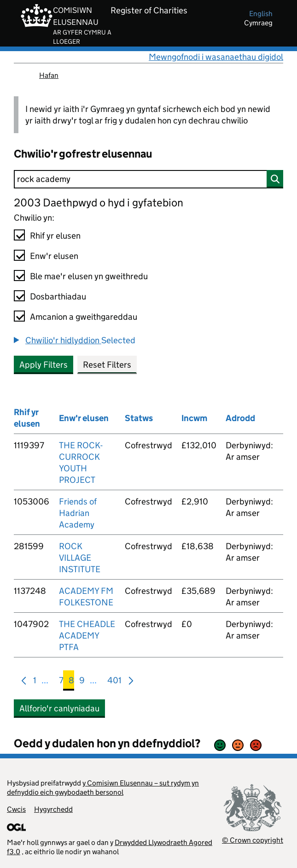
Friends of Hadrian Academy (78, 513)
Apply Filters (44, 365)
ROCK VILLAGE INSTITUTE (80, 558)
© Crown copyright (253, 840)
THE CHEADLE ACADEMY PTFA (87, 636)
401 (114, 682)
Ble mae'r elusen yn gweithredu (89, 276)
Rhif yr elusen (55, 236)
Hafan (49, 75)
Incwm (194, 418)
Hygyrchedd (53, 809)
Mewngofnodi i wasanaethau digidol (216, 57)
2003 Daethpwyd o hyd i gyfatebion (99, 202)
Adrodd (240, 418)
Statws (139, 418)
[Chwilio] (148, 179)
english (261, 14)
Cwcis (16, 809)
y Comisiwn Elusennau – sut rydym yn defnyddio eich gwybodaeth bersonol (103, 788)
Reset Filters (107, 365)
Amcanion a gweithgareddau (84, 317)
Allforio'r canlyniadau (59, 708)
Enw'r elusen (54, 256)
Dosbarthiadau (58, 296)
